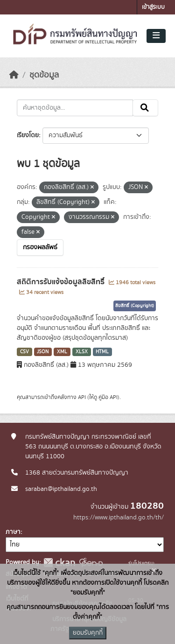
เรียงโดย (28, 135)
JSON (43, 352)
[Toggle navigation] (156, 36)
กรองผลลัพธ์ (40, 247)
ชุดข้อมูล (44, 75)
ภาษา (13, 532)
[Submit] (145, 108)
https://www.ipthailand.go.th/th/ (119, 518)
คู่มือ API (108, 397)
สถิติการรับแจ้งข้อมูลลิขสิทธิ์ (62, 282)
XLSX (82, 352)
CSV (24, 352)
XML (62, 352)
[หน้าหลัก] (14, 75)
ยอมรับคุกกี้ (88, 633)
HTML (102, 352)
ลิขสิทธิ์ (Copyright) (135, 306)
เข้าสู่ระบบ (153, 7)
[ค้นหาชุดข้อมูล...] (75, 108)
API (82, 397)
